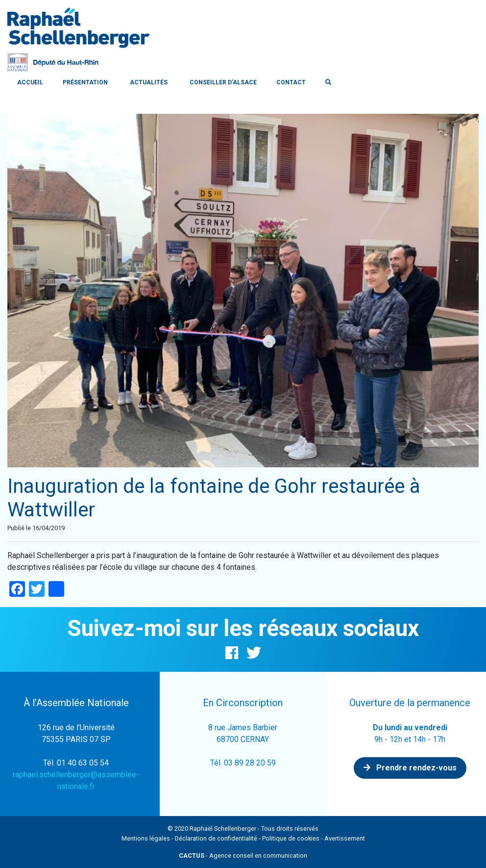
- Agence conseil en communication (243, 855)
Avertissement (345, 838)
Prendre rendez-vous (410, 768)
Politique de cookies (291, 838)
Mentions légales (146, 838)
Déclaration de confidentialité (216, 838)
